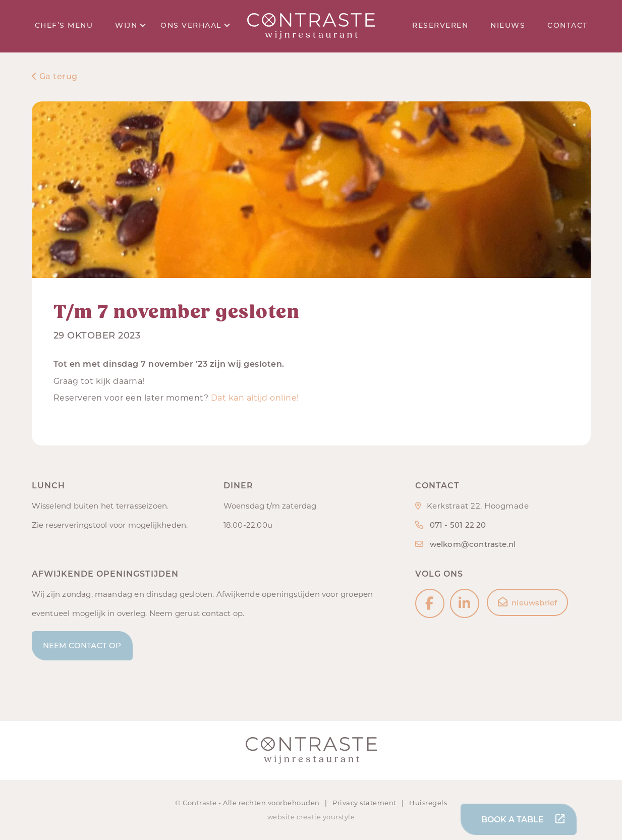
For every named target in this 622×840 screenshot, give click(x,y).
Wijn (130, 25)
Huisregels (428, 803)
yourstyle (339, 817)
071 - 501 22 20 (458, 525)
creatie (309, 817)
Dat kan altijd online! (255, 398)
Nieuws (508, 25)
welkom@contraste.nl (473, 544)
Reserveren (440, 25)
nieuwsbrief (527, 602)
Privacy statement (365, 803)
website (281, 817)
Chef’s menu (64, 25)
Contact (568, 25)
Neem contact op (82, 646)
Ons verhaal (195, 25)
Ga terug (55, 76)
